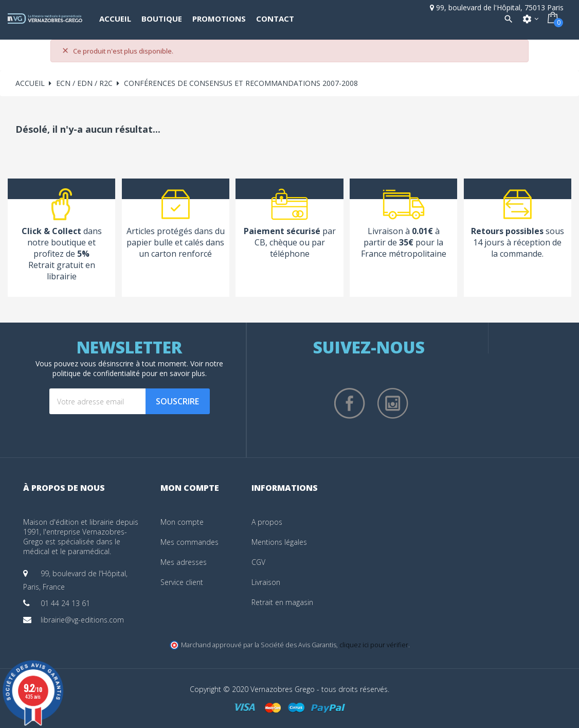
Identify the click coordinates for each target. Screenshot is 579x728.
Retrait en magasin (282, 602)
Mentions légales (279, 542)
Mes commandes (189, 542)
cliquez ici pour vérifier (374, 645)
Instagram (393, 403)
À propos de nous (64, 488)
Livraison (266, 582)
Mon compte (182, 522)
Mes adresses (184, 562)
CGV (258, 562)
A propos (267, 522)
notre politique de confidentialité (138, 368)
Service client (182, 582)
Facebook (350, 403)
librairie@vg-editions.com (82, 620)
